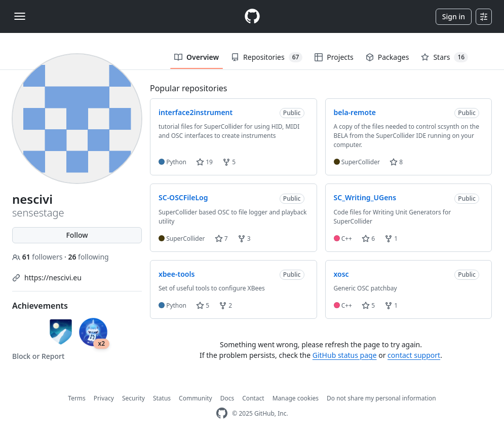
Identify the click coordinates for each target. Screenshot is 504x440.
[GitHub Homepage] (222, 413)
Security (133, 398)
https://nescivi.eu (53, 278)
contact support (414, 355)
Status (162, 398)
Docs (227, 398)
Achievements (40, 306)
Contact (253, 398)
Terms (77, 398)
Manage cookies (296, 398)
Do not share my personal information (381, 398)
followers (38, 257)
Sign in (454, 16)
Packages (387, 57)
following (88, 257)
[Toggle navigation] (20, 16)
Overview (197, 57)
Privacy (104, 398)
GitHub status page (345, 355)
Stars (444, 57)
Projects (334, 57)
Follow (77, 235)
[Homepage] (252, 16)
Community (196, 398)
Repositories (267, 57)
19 (204, 162)
